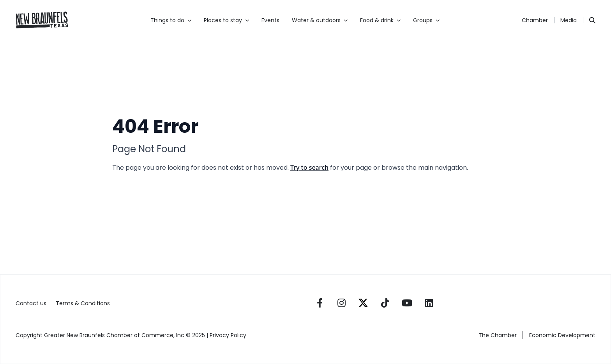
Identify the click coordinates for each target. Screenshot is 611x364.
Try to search (309, 167)
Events (270, 20)
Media (569, 20)
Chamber (535, 20)
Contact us (31, 303)
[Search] (592, 20)
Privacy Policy (229, 335)
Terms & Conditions (83, 303)
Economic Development (562, 335)
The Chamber (498, 335)
